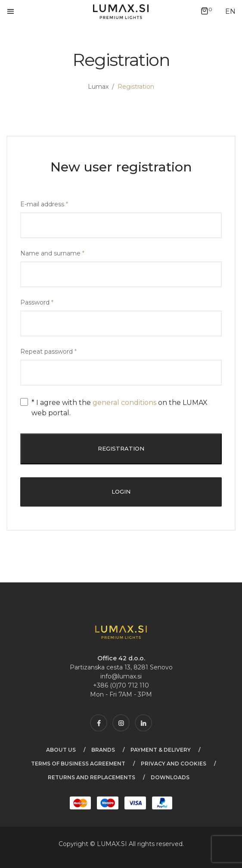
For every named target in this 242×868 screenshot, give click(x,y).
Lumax (98, 87)
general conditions (124, 403)
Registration (121, 448)
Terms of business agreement (78, 764)
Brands (103, 750)
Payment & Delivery (161, 750)
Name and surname (52, 253)
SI (125, 844)
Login (121, 492)
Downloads (170, 777)
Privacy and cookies (174, 764)
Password (37, 302)
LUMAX (108, 844)
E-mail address (44, 204)
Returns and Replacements (92, 777)
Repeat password (48, 352)
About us (61, 750)
